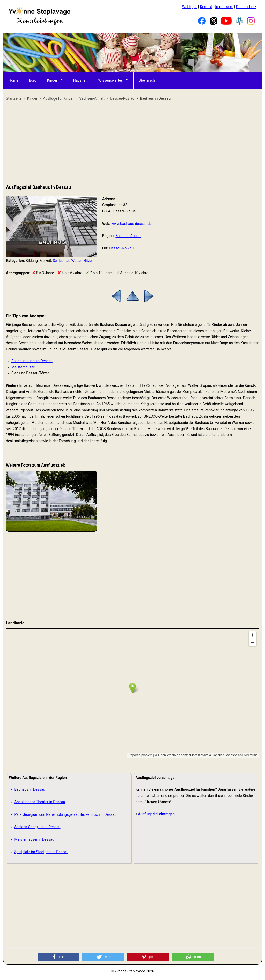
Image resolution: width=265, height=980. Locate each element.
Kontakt (206, 7)
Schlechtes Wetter (67, 261)
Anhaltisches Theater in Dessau (40, 802)
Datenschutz (246, 7)
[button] (58, 957)
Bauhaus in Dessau (30, 789)
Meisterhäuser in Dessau (34, 839)
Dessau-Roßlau (121, 248)
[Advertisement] (132, 143)
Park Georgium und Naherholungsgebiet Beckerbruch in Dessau (65, 814)
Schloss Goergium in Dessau (38, 827)
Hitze (87, 261)
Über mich (147, 80)
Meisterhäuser (23, 367)
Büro (33, 80)
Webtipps (190, 7)
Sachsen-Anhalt (128, 236)
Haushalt (80, 80)
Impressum (224, 7)
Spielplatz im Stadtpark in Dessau (41, 852)
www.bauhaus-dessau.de (131, 224)
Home (13, 80)
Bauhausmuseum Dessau (32, 361)
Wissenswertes (111, 80)
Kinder (52, 80)
